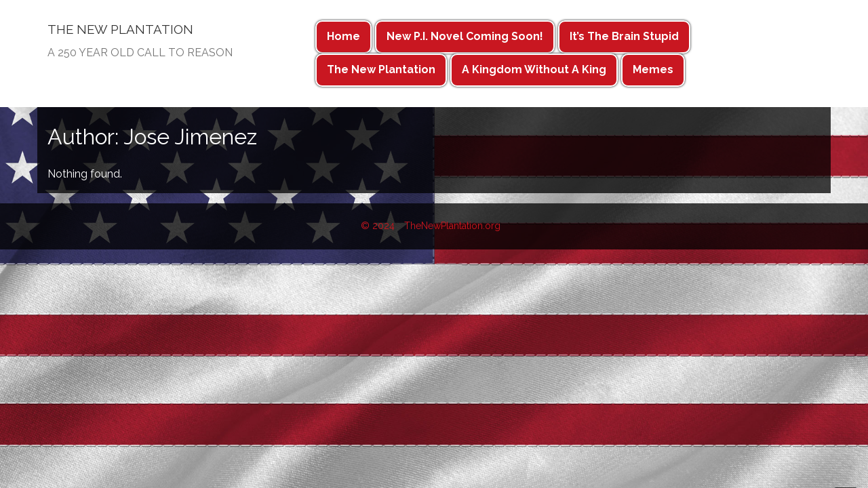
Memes (653, 69)
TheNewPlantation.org (452, 226)
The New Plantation (381, 69)
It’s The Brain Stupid (624, 36)
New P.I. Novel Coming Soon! (465, 36)
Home (343, 36)
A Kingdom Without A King (534, 69)
